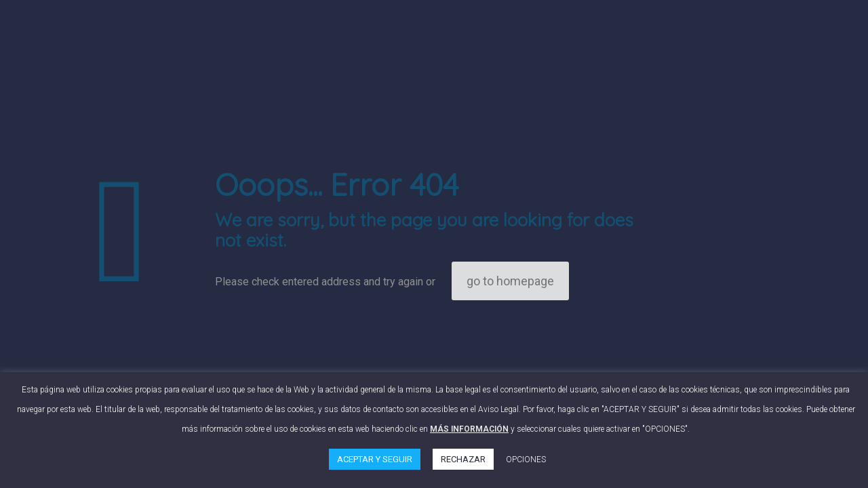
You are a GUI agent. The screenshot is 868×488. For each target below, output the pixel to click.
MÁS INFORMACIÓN (469, 429)
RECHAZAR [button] (463, 459)
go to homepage (510, 281)
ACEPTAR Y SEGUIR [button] (375, 459)
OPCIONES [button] (526, 460)
